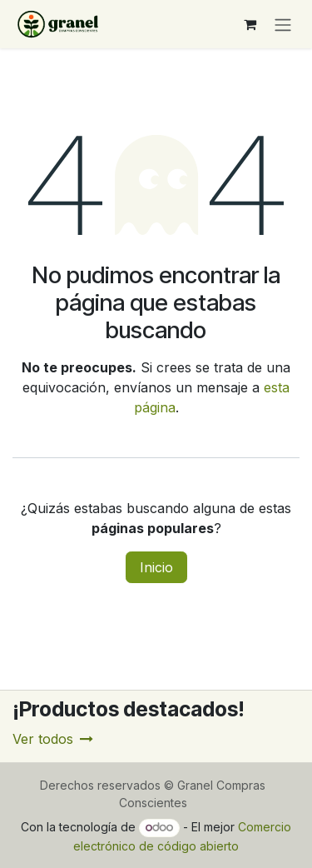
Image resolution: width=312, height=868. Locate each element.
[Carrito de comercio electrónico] (250, 24)
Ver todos (53, 739)
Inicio (156, 567)
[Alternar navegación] (283, 24)
